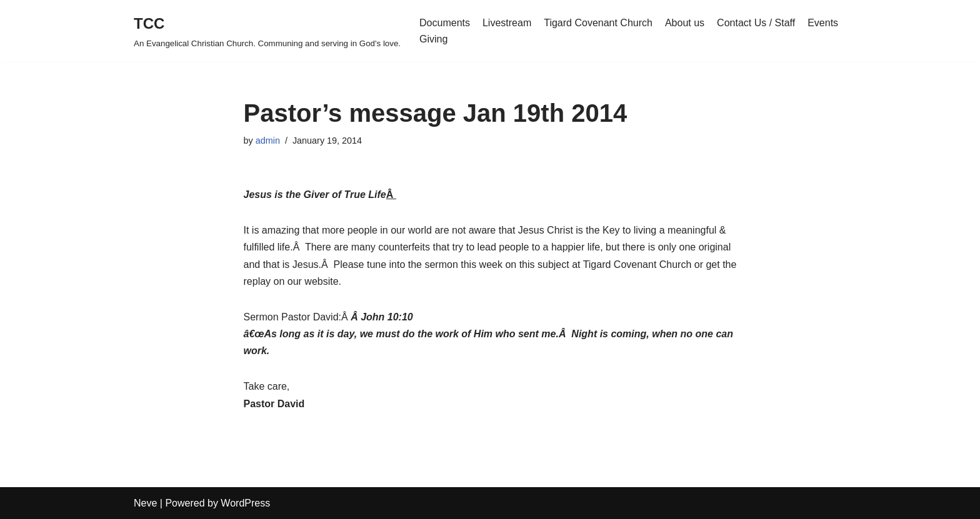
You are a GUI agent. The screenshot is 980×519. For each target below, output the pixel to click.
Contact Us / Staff (756, 23)
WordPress (245, 503)
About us (685, 23)
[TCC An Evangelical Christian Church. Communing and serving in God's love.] (267, 31)
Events (823, 23)
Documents (445, 23)
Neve (145, 503)
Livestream (507, 23)
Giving (433, 39)
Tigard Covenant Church (598, 23)
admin (268, 141)
